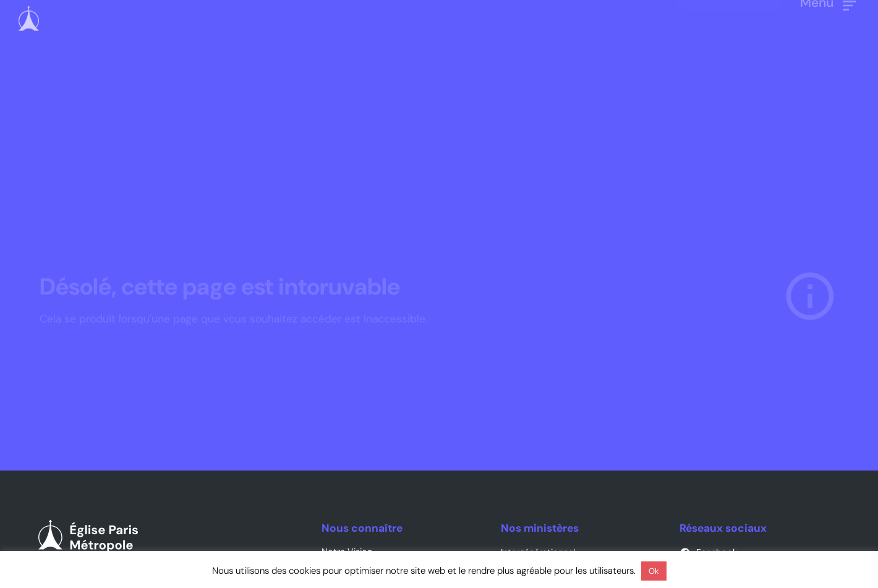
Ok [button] (654, 571)
